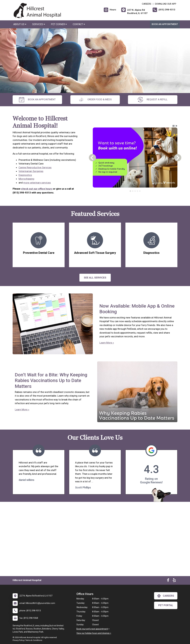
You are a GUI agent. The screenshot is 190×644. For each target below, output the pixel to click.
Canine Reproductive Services (35, 167)
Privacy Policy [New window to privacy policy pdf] (18, 640)
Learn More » (107, 343)
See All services (95, 278)
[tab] (130, 191)
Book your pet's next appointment (92, 629)
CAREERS (147, 4)
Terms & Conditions (34, 640)
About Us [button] (20, 24)
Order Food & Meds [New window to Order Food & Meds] (95, 100)
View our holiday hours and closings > (94, 633)
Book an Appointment (165, 24)
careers (166, 596)
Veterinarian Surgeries (31, 171)
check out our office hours (37, 189)
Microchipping (26, 179)
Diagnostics (25, 175)
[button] (174, 126)
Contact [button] (79, 24)
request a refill (153, 100)
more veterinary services (37, 183)
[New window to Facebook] (168, 581)
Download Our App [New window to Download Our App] (166, 4)
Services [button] (39, 24)
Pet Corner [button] (59, 24)
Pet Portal (166, 605)
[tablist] (135, 191)
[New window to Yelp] (174, 581)
